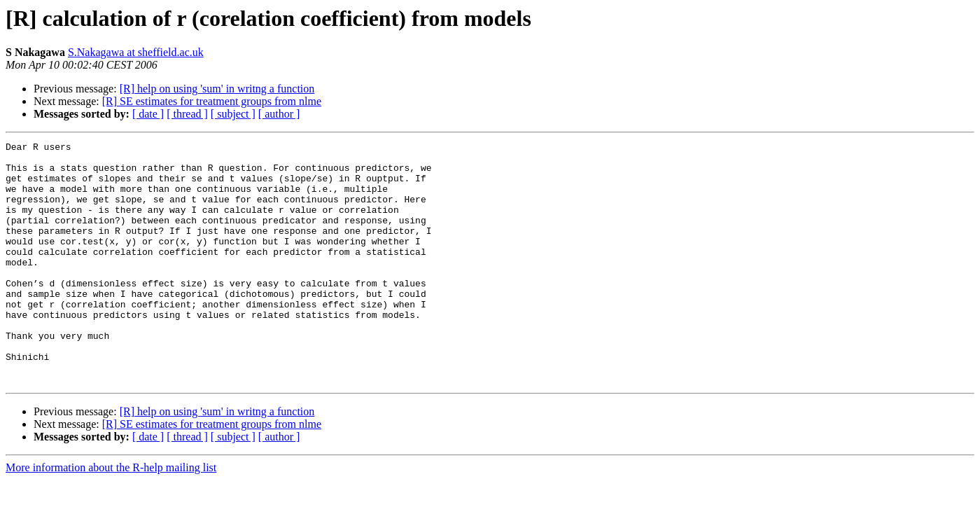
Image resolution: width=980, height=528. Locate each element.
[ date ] (148, 114)
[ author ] (279, 114)
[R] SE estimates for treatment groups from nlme (212, 101)
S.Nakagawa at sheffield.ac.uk (136, 52)
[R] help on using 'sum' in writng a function (217, 89)
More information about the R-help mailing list (111, 516)
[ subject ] (233, 114)
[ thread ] (187, 114)
